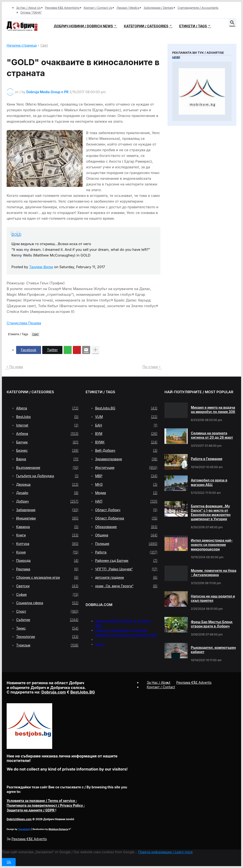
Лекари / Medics (128, 8)
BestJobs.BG (126, 408)
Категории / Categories (146, 26)
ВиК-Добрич (126, 451)
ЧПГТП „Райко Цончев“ (126, 569)
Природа (47, 561)
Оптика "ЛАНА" (31, 12)
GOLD (16, 235)
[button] (232, 23)
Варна (47, 459)
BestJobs (47, 417)
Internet (47, 425)
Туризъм (47, 645)
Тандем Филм (41, 267)
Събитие (47, 620)
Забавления (47, 510)
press (100, 644)
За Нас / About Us (28, 8)
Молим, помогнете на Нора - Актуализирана (214, 573)
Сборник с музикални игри (47, 577)
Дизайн (47, 493)
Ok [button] (9, 862)
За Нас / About (159, 682)
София (47, 595)
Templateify (24, 829)
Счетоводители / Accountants (198, 8)
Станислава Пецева (24, 323)
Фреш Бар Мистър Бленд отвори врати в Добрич (212, 624)
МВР (126, 476)
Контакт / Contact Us (98, 8)
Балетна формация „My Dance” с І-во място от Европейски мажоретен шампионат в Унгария (211, 513)
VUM (126, 417)
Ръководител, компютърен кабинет (213, 650)
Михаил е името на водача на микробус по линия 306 (213, 410)
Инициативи (47, 518)
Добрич (47, 501)
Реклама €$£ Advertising (62, 8)
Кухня (47, 552)
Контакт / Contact (161, 687)
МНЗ (126, 485)
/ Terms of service (41, 801)
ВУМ (126, 434)
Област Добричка (126, 518)
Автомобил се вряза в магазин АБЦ (209, 482)
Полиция (126, 544)
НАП (126, 501)
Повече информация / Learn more (165, 852)
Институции (126, 468)
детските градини (126, 577)
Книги (47, 535)
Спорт (47, 611)
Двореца (47, 485)
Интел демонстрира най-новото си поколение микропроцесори (212, 545)
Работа (126, 552)
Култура (47, 544)
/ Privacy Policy (45, 805)
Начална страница (22, 46)
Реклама (47, 569)
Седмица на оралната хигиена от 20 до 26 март (212, 435)
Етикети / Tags (193, 26)
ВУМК (126, 442)
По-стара (150, 367)
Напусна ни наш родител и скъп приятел (213, 598)
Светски (47, 586)
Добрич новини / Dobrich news (83, 26)
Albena (47, 408)
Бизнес (47, 451)
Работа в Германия (206, 459)
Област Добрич (126, 510)
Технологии (47, 637)
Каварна (47, 527)
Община (126, 535)
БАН (126, 425)
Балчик (47, 442)
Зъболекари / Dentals (158, 8)
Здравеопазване (126, 459)
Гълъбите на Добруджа (47, 476)
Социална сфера (47, 603)
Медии (126, 493)
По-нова (16, 367)
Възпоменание (47, 468)
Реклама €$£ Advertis (29, 839)
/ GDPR (31, 810)
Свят (44, 46)
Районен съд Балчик (126, 561)
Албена (47, 434)
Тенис (47, 628)
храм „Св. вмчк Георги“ (126, 586)
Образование (126, 527)
